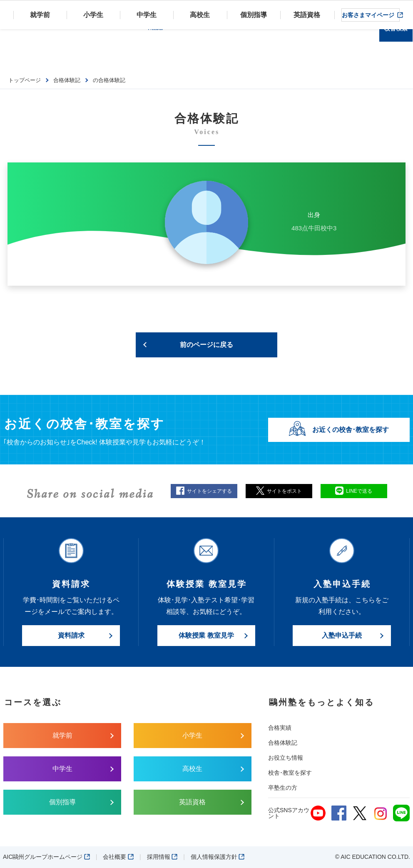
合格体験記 (283, 743)
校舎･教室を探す (290, 773)
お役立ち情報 (286, 758)
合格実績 (280, 728)
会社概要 (118, 857)
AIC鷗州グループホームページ (46, 857)
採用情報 (162, 857)
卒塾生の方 (283, 788)
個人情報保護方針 (218, 857)
